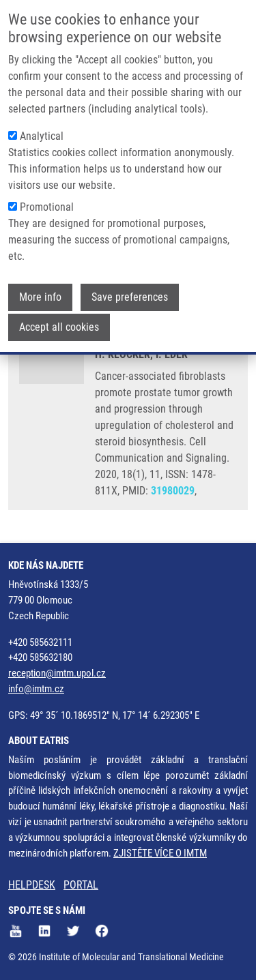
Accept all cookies (59, 323)
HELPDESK (32, 885)
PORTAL (81, 885)
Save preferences (130, 293)
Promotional (47, 203)
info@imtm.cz (36, 689)
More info (40, 293)
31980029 (173, 491)
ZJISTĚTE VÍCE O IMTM (160, 853)
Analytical (42, 132)
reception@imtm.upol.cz (57, 673)
